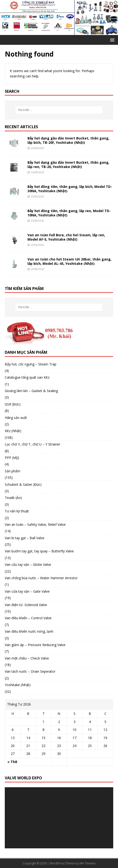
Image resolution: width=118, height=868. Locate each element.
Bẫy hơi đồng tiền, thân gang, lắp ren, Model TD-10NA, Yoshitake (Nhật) (69, 213)
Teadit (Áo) (13, 498)
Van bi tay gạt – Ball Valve (25, 538)
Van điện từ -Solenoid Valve (26, 605)
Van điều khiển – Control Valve (28, 618)
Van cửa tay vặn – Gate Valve (27, 591)
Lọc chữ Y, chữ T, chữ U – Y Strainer (32, 444)
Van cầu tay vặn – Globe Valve (28, 564)
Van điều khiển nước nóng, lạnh (29, 631)
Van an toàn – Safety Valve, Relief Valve (35, 524)
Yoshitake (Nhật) (18, 685)
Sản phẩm (13, 471)
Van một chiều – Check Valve (27, 658)
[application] (59, 818)
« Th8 (12, 762)
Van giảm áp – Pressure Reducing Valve (35, 645)
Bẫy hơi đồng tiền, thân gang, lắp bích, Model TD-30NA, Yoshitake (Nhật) (70, 189)
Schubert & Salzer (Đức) (23, 484)
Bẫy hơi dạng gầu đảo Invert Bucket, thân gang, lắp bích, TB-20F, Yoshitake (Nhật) (68, 140)
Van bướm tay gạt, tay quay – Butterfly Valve (39, 551)
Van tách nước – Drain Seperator (30, 671)
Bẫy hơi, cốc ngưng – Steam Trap (31, 364)
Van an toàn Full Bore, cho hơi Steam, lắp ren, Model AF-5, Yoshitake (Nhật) (66, 237)
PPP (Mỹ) (12, 458)
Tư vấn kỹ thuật (17, 511)
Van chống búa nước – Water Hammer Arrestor (41, 578)
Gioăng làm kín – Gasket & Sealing (31, 391)
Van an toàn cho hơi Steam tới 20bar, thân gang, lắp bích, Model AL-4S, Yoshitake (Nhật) (70, 261)
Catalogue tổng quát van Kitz (27, 377)
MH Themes (88, 863)
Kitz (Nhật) (13, 431)
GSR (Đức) (13, 404)
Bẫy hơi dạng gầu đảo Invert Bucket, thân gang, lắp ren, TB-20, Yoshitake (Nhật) (68, 165)
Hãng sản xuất (16, 418)
